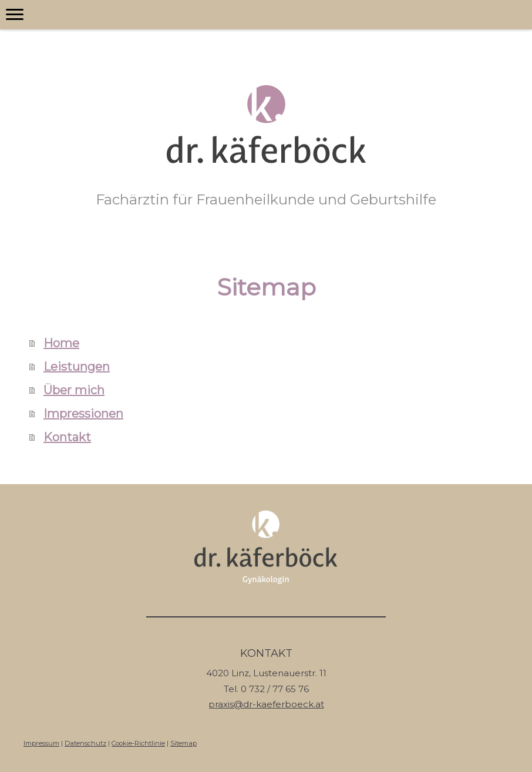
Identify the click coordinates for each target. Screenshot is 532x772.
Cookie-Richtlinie (138, 743)
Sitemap (183, 743)
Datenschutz (85, 743)
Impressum (41, 743)
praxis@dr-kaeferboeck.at (266, 704)
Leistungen (77, 367)
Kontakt (67, 437)
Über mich (74, 390)
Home (61, 343)
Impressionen (83, 414)
